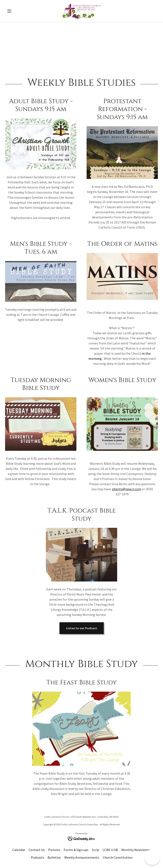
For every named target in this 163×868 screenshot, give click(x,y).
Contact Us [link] (37, 850)
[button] (17, 11)
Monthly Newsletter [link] (136, 850)
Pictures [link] (54, 850)
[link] (81, 11)
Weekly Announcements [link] (82, 857)
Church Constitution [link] (118, 857)
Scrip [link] (96, 850)
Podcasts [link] (37, 857)
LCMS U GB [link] (110, 850)
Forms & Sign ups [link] (76, 850)
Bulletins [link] (54, 857)
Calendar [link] (19, 850)
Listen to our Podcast (82, 628)
